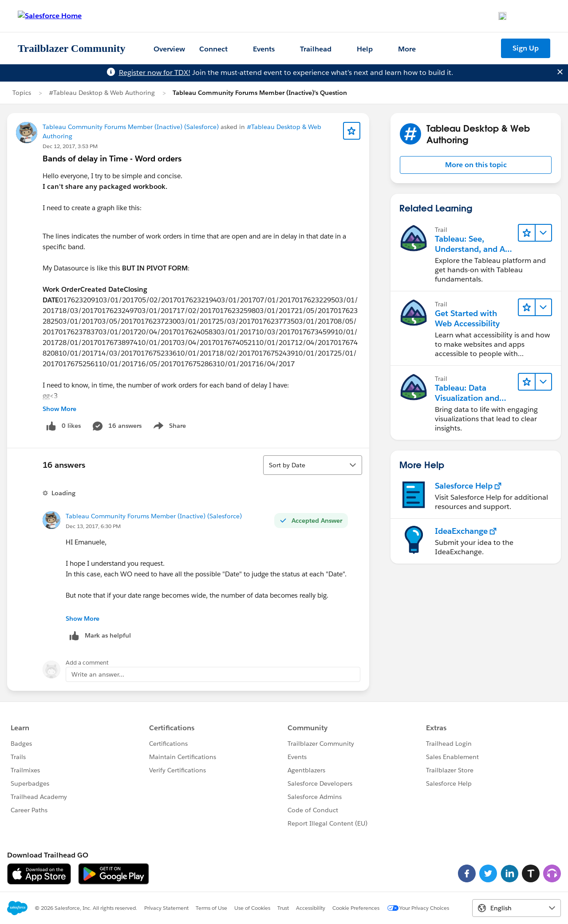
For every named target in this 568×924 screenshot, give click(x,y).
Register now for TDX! (155, 72)
